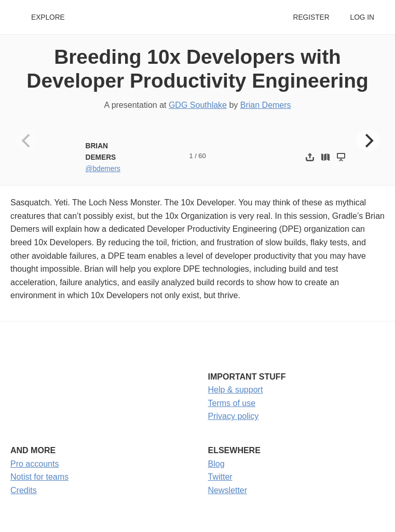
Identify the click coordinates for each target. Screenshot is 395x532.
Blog (216, 464)
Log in (362, 17)
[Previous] (27, 141)
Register (311, 17)
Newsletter (228, 490)
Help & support (236, 390)
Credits (24, 490)
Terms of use (232, 403)
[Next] (368, 141)
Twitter (220, 477)
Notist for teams (39, 477)
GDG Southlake (198, 105)
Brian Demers (266, 105)
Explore (48, 17)
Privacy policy (234, 416)
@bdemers (103, 169)
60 (202, 156)
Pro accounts (35, 464)
